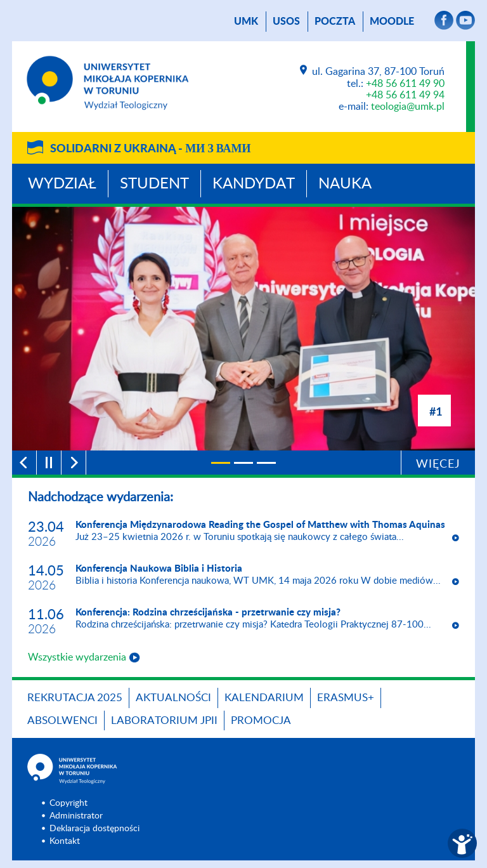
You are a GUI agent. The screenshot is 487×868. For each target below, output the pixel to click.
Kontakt (65, 841)
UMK (246, 22)
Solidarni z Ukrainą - (150, 149)
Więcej (438, 464)
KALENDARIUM (264, 698)
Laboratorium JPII (164, 720)
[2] (243, 463)
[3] (266, 463)
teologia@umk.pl (408, 107)
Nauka (345, 184)
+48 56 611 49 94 (405, 95)
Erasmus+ (346, 698)
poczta (335, 22)
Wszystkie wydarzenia (77, 657)
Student (154, 184)
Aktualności (173, 698)
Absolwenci (62, 720)
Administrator (76, 816)
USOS (286, 22)
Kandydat (254, 184)
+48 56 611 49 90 (405, 84)
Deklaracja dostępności (94, 829)
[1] (221, 463)
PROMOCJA (261, 720)
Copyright (68, 803)
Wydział (62, 184)
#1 (436, 411)
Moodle (392, 22)
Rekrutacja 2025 (75, 698)
